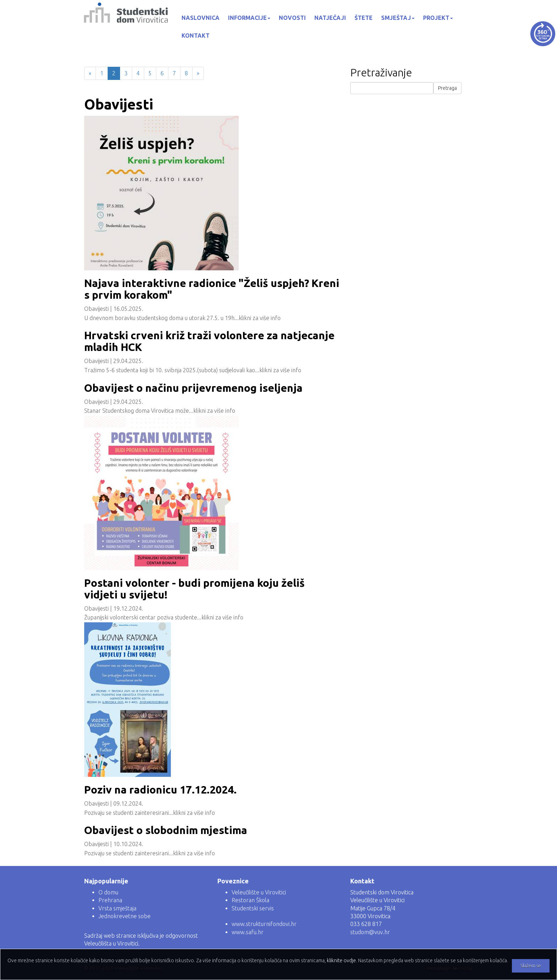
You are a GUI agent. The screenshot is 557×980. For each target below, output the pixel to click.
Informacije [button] (249, 18)
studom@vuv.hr (370, 932)
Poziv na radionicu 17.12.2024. (160, 790)
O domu (108, 892)
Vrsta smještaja (117, 908)
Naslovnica (201, 18)
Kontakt (196, 36)
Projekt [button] (438, 18)
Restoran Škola (250, 900)
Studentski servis (253, 908)
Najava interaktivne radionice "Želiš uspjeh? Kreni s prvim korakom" (212, 289)
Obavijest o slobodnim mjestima (166, 830)
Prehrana (110, 900)
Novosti (292, 18)
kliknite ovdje (341, 960)
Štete (364, 18)
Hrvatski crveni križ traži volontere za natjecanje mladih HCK (209, 341)
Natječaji (330, 18)
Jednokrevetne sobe (125, 916)
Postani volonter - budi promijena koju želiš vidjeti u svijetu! (194, 589)
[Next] (198, 73)
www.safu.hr (248, 932)
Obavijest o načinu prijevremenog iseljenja (193, 388)
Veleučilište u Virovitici (259, 892)
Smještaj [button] (398, 18)
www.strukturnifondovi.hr (264, 924)
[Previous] (90, 73)
